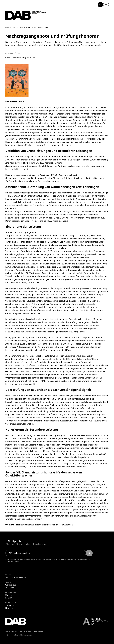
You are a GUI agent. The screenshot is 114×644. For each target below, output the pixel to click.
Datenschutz (39, 631)
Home (7, 27)
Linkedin (9, 608)
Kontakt (9, 598)
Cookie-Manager (11, 631)
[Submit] (89, 553)
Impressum (28, 631)
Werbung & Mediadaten (15, 577)
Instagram (10, 605)
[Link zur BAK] (94, 621)
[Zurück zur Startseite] (26, 16)
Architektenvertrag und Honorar (24, 58)
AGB (20, 631)
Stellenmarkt (11, 588)
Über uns (9, 595)
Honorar (8, 58)
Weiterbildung (11, 585)
